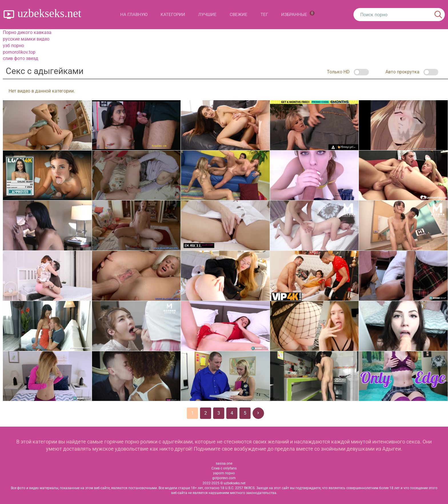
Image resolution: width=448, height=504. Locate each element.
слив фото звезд (21, 58)
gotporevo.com (224, 478)
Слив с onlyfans (224, 468)
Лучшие (207, 15)
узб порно (13, 46)
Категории (173, 15)
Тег (264, 15)
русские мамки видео (26, 39)
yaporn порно (224, 473)
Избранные (298, 14)
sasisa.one (224, 463)
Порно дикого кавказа (27, 32)
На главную (134, 15)
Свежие (239, 15)
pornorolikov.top (19, 52)
